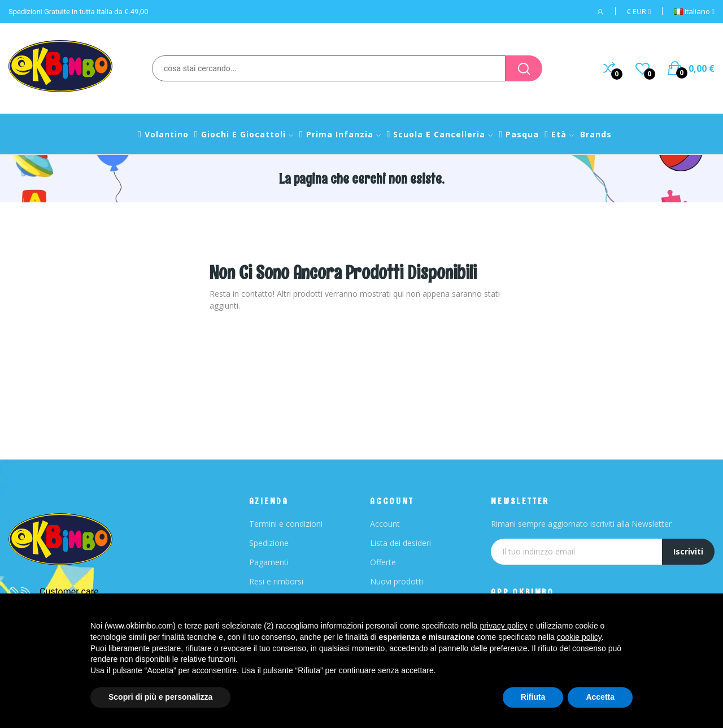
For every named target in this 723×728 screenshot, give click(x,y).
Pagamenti (269, 562)
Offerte (383, 562)
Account (385, 524)
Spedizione (269, 543)
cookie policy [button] (579, 637)
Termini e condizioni (286, 524)
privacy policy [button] (503, 626)
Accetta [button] (600, 697)
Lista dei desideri (400, 543)
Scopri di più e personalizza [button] (160, 697)
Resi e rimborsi (276, 581)
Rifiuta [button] (533, 697)
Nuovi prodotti (397, 581)
